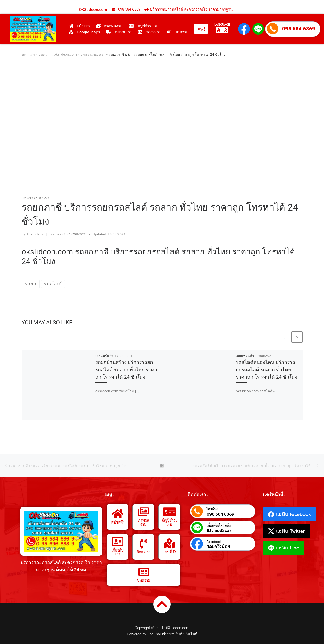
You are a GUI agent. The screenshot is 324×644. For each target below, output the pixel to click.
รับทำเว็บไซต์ (186, 634)
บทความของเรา (93, 54)
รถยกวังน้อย (218, 546)
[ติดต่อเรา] (143, 544)
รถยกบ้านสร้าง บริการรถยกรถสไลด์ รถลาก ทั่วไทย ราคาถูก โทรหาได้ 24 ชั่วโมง (126, 370)
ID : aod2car (219, 530)
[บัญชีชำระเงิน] (169, 512)
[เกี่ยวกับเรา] (118, 542)
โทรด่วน (212, 509)
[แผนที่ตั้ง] (169, 544)
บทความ (144, 580)
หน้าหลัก (118, 522)
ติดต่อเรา (144, 552)
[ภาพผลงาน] (143, 512)
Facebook (214, 541)
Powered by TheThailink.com (151, 634)
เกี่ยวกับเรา (118, 552)
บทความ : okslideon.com (58, 54)
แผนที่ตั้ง (169, 552)
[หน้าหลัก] (118, 514)
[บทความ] (143, 572)
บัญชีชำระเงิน (169, 522)
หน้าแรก (28, 54)
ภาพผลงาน (144, 522)
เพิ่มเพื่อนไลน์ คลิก (219, 525)
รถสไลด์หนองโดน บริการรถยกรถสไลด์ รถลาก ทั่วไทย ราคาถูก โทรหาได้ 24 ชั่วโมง (266, 370)
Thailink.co (35, 234)
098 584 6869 (299, 29)
